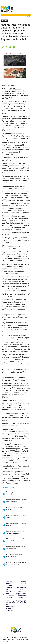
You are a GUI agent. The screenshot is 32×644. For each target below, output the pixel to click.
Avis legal (5, 641)
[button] (3, 47)
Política (5, 20)
